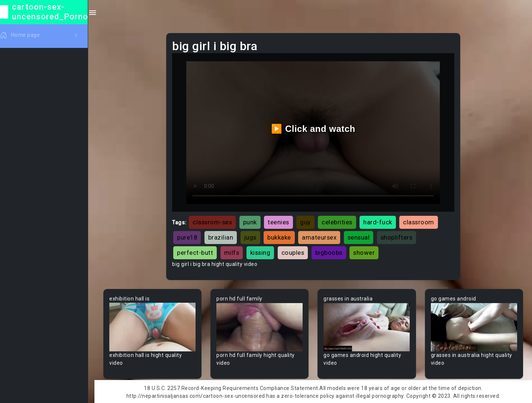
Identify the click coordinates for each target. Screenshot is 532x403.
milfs (234, 252)
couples (295, 252)
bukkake (281, 237)
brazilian (223, 237)
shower (366, 252)
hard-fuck (380, 221)
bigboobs (331, 252)
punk (252, 221)
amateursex (321, 237)
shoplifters (399, 237)
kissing (262, 252)
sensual (361, 237)
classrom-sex (214, 221)
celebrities (339, 221)
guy (307, 221)
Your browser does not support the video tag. (154, 326)
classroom (420, 221)
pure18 (189, 237)
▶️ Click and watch (314, 128)
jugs (252, 237)
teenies (280, 221)
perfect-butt (197, 252)
